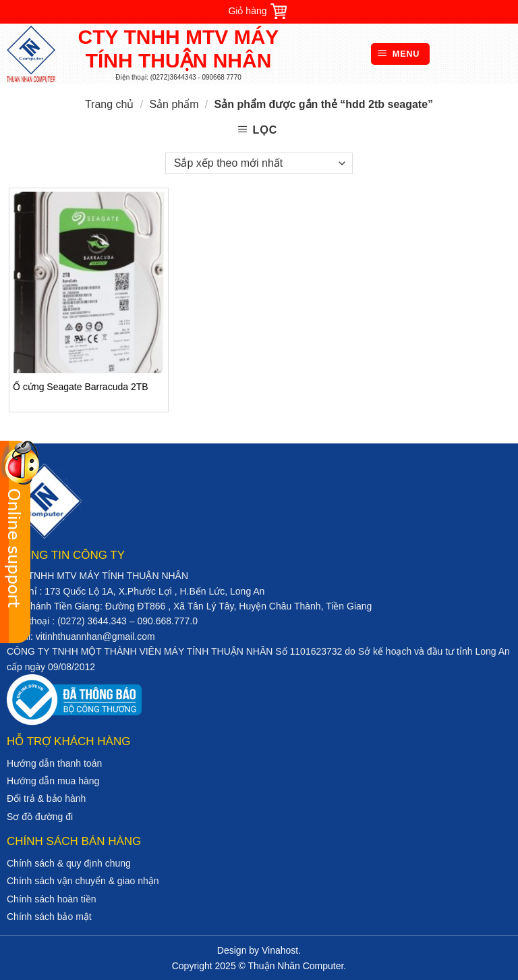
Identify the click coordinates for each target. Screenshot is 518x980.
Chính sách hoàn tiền (52, 899)
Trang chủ (110, 104)
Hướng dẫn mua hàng (53, 781)
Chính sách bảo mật (49, 917)
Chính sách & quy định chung (69, 863)
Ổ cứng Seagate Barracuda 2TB (81, 387)
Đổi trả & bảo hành (46, 798)
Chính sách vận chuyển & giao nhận (83, 881)
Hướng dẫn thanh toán (54, 763)
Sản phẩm (174, 104)
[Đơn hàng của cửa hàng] (259, 163)
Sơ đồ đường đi (40, 817)
